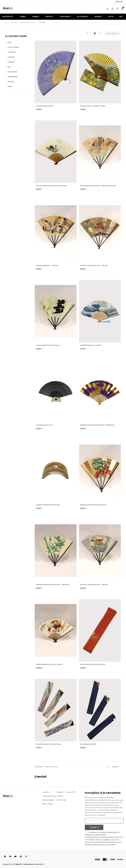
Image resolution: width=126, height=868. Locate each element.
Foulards (11, 62)
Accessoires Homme (16, 36)
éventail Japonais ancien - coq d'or (94, 266)
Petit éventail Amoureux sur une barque (51, 186)
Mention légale (48, 800)
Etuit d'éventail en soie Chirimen (93, 664)
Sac (9, 67)
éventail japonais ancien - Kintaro (49, 664)
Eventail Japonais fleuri (45, 106)
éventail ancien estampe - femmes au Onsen (98, 186)
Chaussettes (13, 77)
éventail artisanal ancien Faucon (93, 505)
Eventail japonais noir (44, 425)
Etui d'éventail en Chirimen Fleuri (49, 744)
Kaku (10, 42)
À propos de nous (49, 796)
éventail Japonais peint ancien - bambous (53, 585)
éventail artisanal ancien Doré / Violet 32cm (97, 425)
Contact (60, 796)
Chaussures (12, 72)
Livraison (46, 792)
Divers (10, 87)
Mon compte (47, 804)
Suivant (116, 767)
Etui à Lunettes (13, 47)
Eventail (11, 82)
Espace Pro (71, 792)
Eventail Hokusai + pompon (91, 345)
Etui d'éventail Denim (88, 744)
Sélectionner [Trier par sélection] (114, 33)
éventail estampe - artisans (47, 266)
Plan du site (61, 800)
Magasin (60, 792)
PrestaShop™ (39, 864)
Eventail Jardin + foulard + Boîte (93, 106)
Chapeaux (12, 52)
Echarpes (11, 57)
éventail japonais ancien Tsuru (48, 345)
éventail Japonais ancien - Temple (94, 585)
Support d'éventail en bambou (48, 505)
